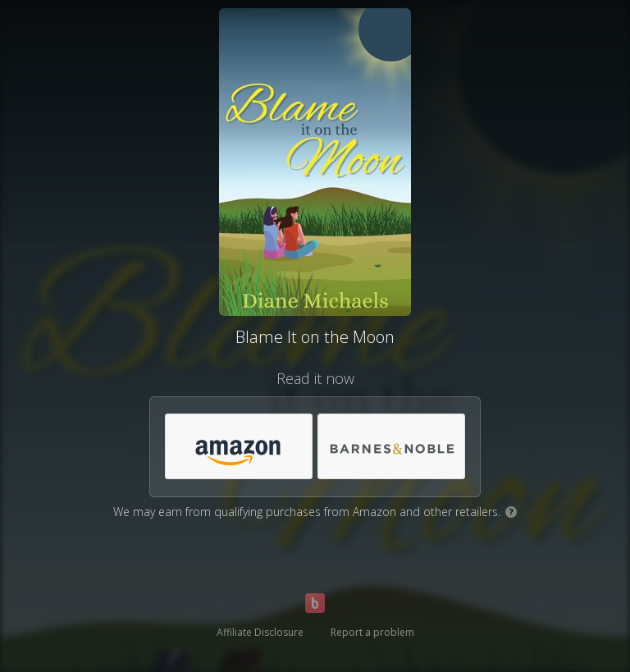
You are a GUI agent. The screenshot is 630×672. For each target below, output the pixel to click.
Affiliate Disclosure (260, 632)
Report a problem (372, 632)
